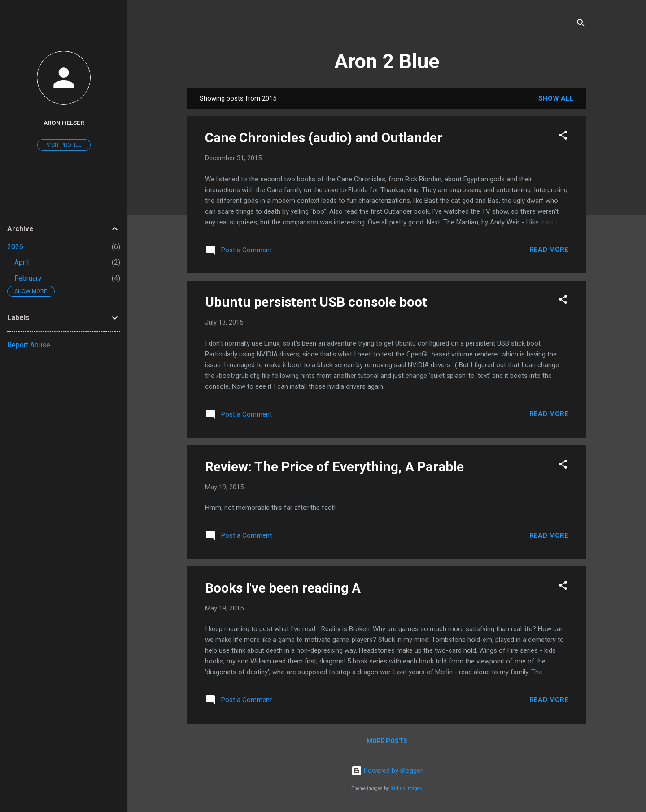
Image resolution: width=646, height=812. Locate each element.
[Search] (581, 24)
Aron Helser (64, 123)
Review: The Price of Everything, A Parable (334, 467)
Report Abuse (29, 345)
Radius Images (406, 788)
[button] (563, 137)
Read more (549, 250)
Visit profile (64, 145)
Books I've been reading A (283, 588)
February (28, 278)
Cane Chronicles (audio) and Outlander (324, 138)
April (22, 262)
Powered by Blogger (387, 771)
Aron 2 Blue (387, 61)
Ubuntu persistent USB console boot (316, 302)
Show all (556, 98)
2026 (15, 247)
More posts (387, 741)
